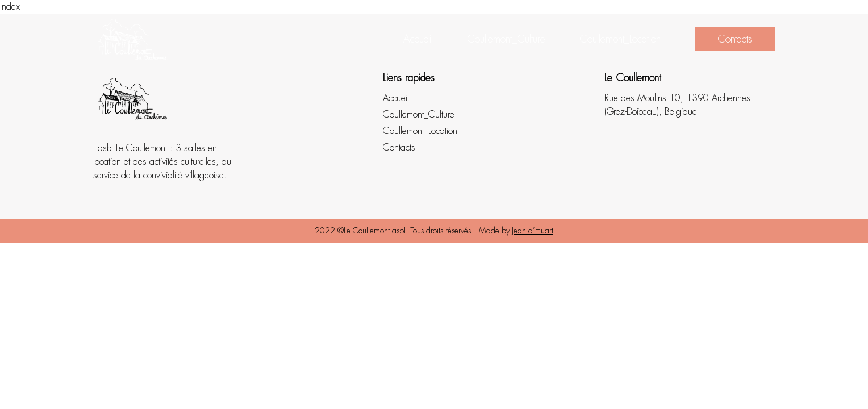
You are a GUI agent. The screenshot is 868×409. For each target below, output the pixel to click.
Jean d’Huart (533, 231)
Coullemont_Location (620, 39)
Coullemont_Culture (506, 39)
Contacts (735, 39)
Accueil (418, 39)
